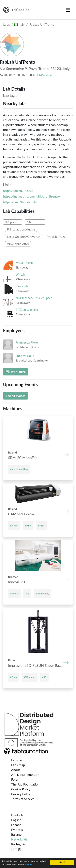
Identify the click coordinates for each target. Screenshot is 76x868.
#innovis (14, 594)
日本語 (16, 849)
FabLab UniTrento (42, 24)
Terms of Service (23, 799)
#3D (44, 677)
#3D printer (30, 677)
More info (29, 865)
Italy (19, 24)
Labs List (17, 760)
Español (17, 825)
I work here (16, 372)
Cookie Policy (21, 789)
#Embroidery (43, 594)
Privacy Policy (21, 794)
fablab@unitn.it (42, 75)
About (16, 770)
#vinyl (28, 526)
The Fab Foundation (25, 784)
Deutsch (17, 815)
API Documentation (25, 774)
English (16, 820)
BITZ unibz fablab (27, 310)
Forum (16, 779)
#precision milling (19, 469)
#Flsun (13, 677)
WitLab (20, 274)
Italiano (16, 834)
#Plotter (14, 526)
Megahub (22, 286)
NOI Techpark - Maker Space (34, 298)
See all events (16, 396)
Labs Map (18, 765)
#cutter (42, 526)
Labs (6, 24)
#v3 (27, 594)
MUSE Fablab (24, 263)
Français (17, 829)
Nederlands (19, 839)
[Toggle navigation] (68, 10)
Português (18, 844)
